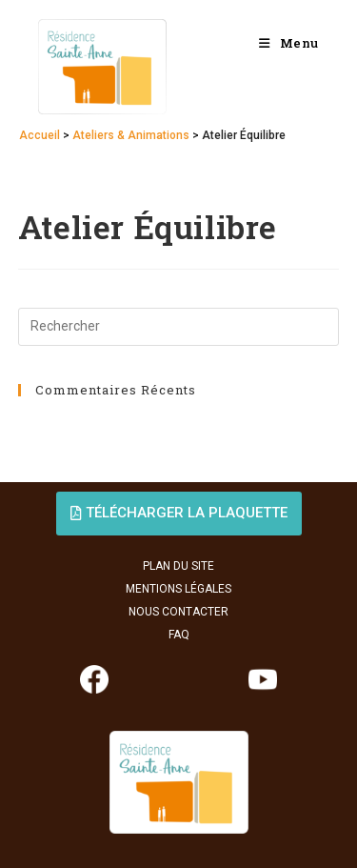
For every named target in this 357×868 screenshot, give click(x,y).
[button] (179, 514)
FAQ (179, 635)
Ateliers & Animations (131, 135)
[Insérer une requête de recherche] (179, 327)
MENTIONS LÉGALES (178, 589)
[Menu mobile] (289, 43)
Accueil (40, 135)
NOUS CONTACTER (178, 612)
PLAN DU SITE (178, 566)
